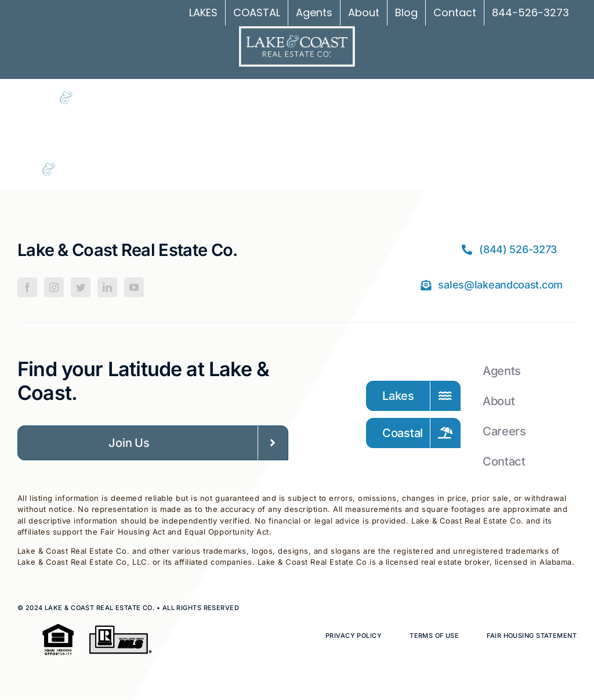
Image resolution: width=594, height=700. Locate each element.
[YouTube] (134, 287)
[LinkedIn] (107, 287)
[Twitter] (81, 287)
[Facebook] (27, 287)
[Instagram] (54, 287)
